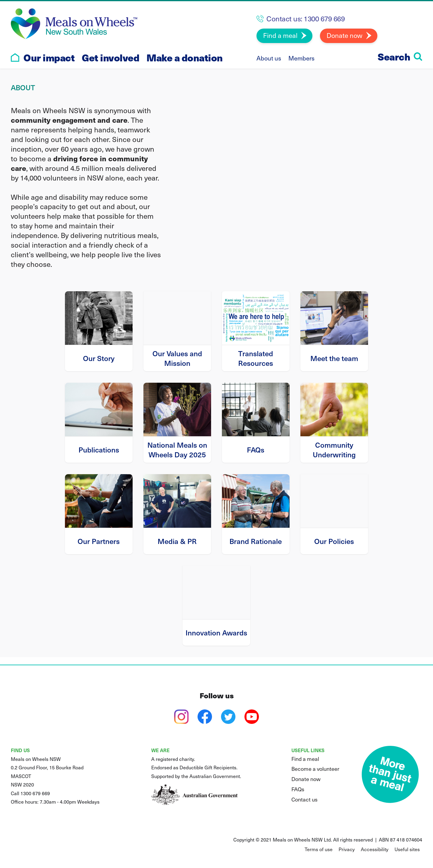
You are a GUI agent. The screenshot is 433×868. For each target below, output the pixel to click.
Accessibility (375, 849)
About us (269, 58)
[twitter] (228, 717)
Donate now (344, 35)
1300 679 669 (324, 18)
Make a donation (185, 57)
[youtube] (252, 717)
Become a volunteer (315, 769)
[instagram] (181, 717)
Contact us (304, 799)
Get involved (111, 57)
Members (301, 58)
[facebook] (205, 717)
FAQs (298, 789)
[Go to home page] (15, 57)
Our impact (49, 57)
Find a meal (280, 35)
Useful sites (407, 849)
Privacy (347, 849)
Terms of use (319, 849)
